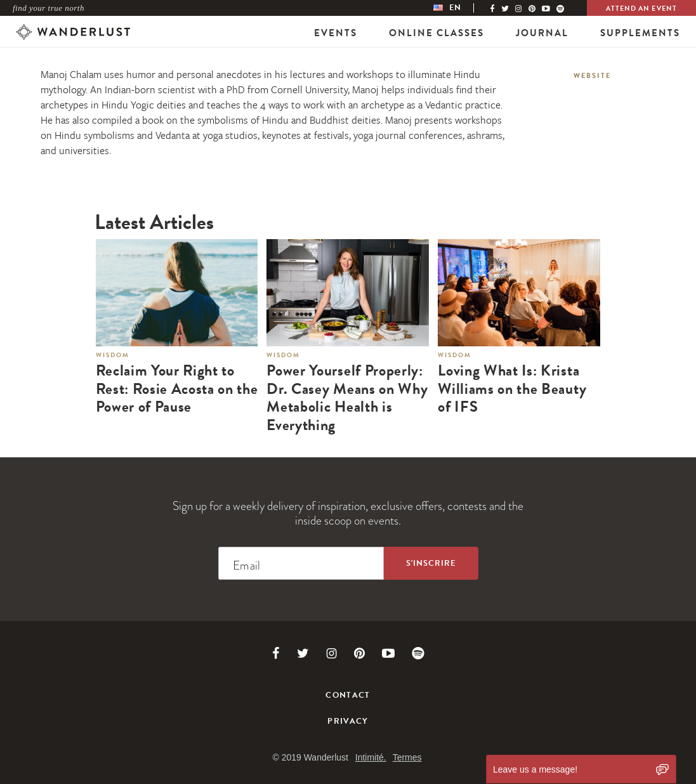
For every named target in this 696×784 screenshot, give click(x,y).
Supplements (640, 33)
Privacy (348, 721)
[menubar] (460, 8)
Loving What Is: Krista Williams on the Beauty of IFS (512, 389)
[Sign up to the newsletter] (431, 563)
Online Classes (437, 33)
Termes (407, 757)
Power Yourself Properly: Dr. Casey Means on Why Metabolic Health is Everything (347, 398)
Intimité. (371, 757)
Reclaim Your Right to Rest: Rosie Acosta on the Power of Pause (177, 389)
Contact (348, 695)
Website (592, 76)
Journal (542, 33)
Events (336, 33)
